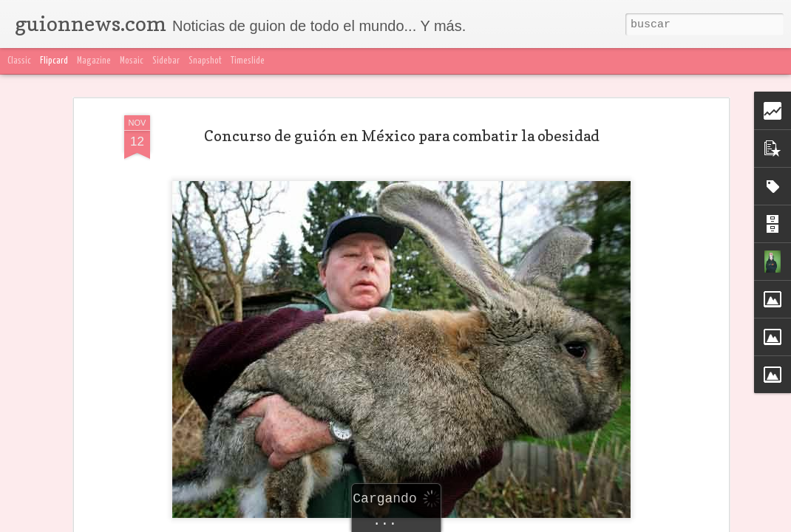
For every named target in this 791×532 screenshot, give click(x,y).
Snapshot (205, 61)
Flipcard (54, 61)
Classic (19, 61)
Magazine (94, 61)
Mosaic (132, 61)
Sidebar (166, 61)
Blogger (689, 523)
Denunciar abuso (743, 523)
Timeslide (248, 61)
